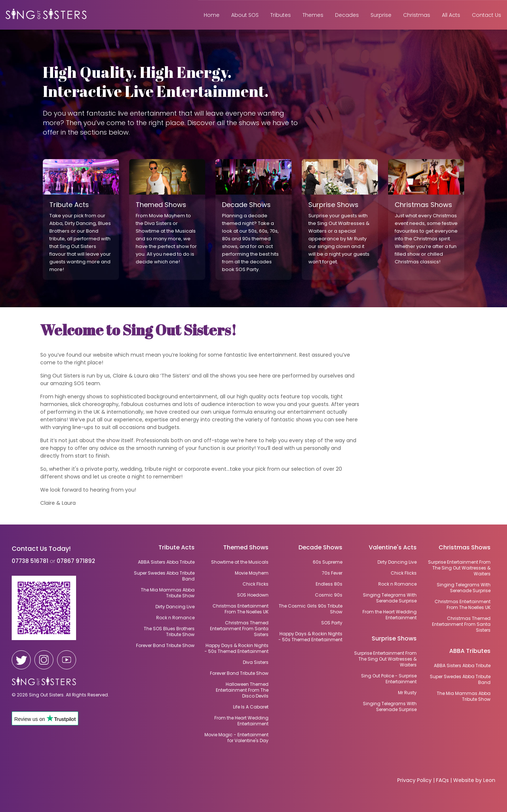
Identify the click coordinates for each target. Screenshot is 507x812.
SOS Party (332, 623)
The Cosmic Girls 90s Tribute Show (311, 609)
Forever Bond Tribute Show (239, 673)
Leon (489, 780)
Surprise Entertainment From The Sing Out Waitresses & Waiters (459, 568)
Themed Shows (246, 548)
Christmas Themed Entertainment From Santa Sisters (461, 624)
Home (212, 15)
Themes (313, 15)
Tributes (281, 15)
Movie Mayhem (252, 573)
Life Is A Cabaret (251, 707)
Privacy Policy (414, 780)
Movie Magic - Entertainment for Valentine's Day (236, 738)
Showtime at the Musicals (240, 562)
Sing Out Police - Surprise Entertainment (389, 679)
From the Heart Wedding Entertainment (390, 615)
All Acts (451, 15)
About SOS (245, 15)
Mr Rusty (407, 693)
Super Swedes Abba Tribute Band (460, 680)
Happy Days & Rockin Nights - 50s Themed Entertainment (310, 637)
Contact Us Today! (41, 549)
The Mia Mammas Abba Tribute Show (464, 696)
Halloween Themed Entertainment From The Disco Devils (242, 690)
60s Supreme (328, 562)
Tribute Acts (176, 548)
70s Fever (332, 573)
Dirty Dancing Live (397, 562)
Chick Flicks (404, 573)
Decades (347, 15)
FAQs (442, 780)
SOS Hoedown (253, 595)
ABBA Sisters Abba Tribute (462, 666)
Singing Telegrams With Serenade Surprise (464, 588)
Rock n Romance (397, 584)
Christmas (417, 15)
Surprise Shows (394, 639)
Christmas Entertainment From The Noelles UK (463, 605)
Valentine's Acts (393, 548)
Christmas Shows (465, 548)
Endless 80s (329, 584)
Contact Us (487, 15)
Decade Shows (320, 548)
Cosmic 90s (329, 595)
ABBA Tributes (470, 652)
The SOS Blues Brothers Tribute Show (169, 632)
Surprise (381, 15)
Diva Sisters (256, 662)
